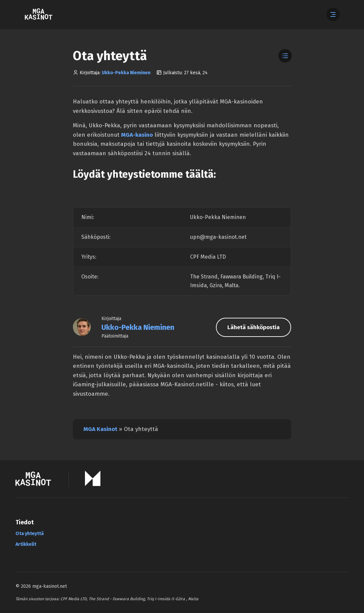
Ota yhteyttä (30, 534)
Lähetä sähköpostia (254, 327)
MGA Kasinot (100, 429)
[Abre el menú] (333, 14)
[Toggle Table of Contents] (285, 56)
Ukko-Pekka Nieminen (126, 73)
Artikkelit (26, 544)
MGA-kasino (137, 135)
